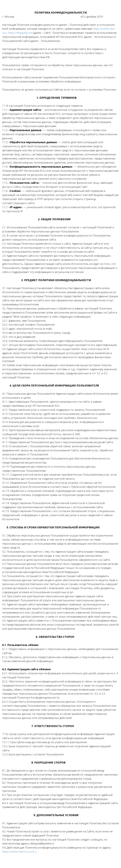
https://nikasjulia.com (20, 33)
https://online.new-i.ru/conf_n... (20, 852)
